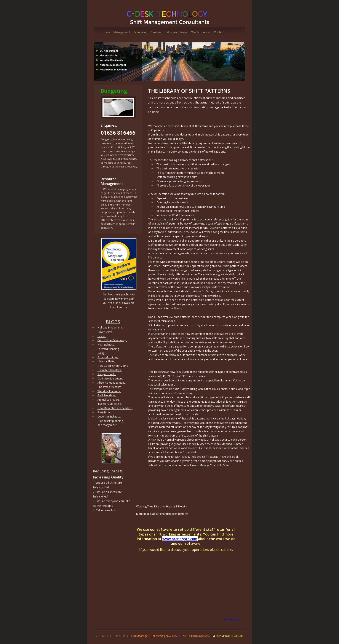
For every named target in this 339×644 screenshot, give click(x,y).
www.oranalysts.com (180, 539)
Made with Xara (231, 620)
